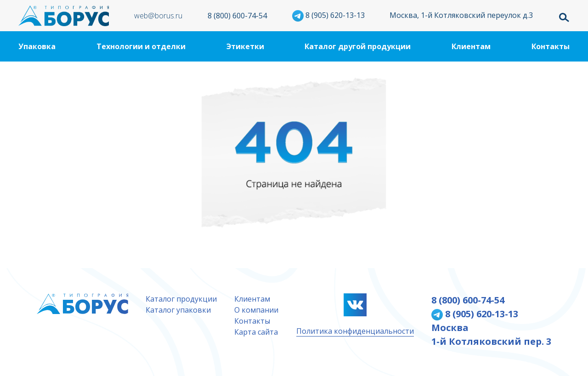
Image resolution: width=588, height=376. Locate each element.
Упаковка (37, 46)
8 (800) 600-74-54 (237, 16)
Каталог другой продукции (358, 46)
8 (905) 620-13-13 (328, 15)
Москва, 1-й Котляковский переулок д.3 (461, 15)
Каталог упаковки (178, 310)
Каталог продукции (181, 299)
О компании (256, 310)
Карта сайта (256, 332)
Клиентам (471, 46)
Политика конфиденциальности (355, 331)
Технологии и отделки (141, 46)
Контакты (551, 46)
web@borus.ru (158, 16)
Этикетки (245, 46)
